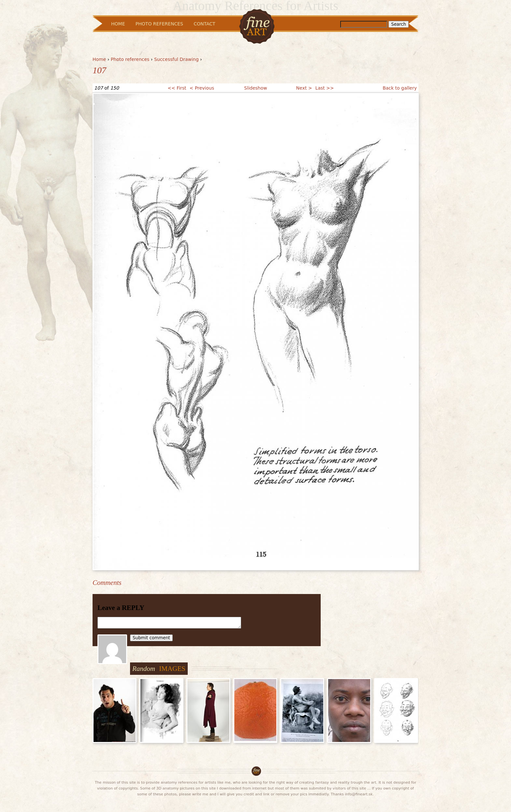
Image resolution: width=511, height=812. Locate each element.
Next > (304, 88)
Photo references (130, 59)
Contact (204, 24)
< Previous (202, 88)
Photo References (159, 24)
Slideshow (255, 88)
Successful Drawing (176, 59)
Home (99, 59)
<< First (177, 88)
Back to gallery (400, 88)
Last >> (324, 88)
